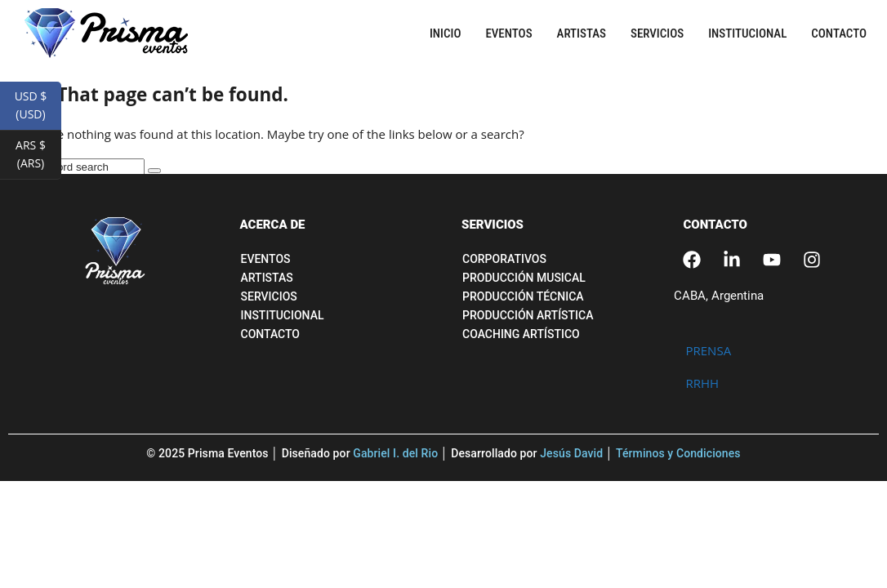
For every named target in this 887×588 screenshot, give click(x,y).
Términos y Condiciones (678, 453)
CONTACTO (715, 225)
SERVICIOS (493, 225)
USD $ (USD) (38, 109)
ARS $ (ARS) (38, 158)
